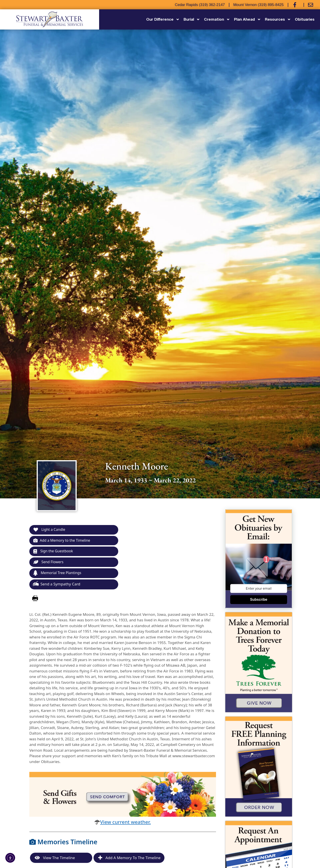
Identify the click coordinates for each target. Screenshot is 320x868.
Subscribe (259, 599)
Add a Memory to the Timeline (63, 541)
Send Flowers (49, 563)
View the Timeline (55, 860)
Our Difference (163, 19)
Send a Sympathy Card (56, 586)
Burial (192, 19)
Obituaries (305, 19)
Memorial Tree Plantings (59, 575)
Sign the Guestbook (54, 552)
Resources (278, 19)
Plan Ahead (247, 19)
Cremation (217, 19)
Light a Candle (50, 530)
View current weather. (125, 824)
